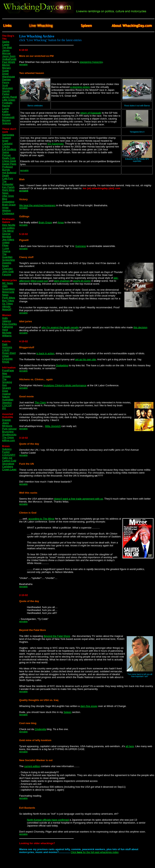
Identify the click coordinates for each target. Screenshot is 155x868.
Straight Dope (6, 389)
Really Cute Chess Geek (9, 159)
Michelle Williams (7, 334)
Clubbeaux (8, 213)
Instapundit (8, 117)
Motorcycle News (8, 293)
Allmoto (6, 306)
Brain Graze (9, 205)
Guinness (81, 246)
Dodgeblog (8, 202)
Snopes (6, 376)
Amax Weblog (6, 209)
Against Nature (6, 395)
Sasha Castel (6, 43)
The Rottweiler (8, 183)
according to (41, 519)
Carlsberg (8, 466)
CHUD (6, 350)
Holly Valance (7, 320)
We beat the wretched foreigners (37, 205)
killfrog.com (9, 440)
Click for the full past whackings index (95, 852)
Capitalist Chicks (7, 145)
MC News (8, 283)
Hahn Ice (7, 458)
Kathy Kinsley (6, 113)
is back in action (45, 353)
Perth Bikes (9, 298)
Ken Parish (8, 187)
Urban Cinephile (7, 357)
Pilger (5, 245)
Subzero (7, 449)
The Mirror (8, 231)
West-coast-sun (39, 281)
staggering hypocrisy (91, 62)
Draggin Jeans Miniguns (7, 423)
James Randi (9, 97)
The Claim (40, 402)
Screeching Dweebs (8, 261)
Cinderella (40, 729)
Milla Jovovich (53, 426)
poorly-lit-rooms (82, 281)
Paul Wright (9, 62)
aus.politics (8, 228)
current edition (32, 766)
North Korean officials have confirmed (48, 820)
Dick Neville (9, 225)
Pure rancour (9, 429)
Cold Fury (8, 178)
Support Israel (7, 139)
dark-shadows (62, 281)
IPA (4, 408)
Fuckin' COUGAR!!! (9, 453)
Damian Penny (6, 81)
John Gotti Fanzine (8, 273)
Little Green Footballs (9, 101)
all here (130, 746)
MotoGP (7, 309)
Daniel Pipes (9, 164)
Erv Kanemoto (56, 144)
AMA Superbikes (8, 288)
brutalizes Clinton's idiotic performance (65, 385)
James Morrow (6, 52)
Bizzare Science (7, 122)
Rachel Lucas (6, 107)
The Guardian (7, 256)
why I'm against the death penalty (60, 327)
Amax (61, 222)
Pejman (6, 155)
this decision (140, 327)
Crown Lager (9, 469)
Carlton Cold (9, 461)
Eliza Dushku (9, 324)
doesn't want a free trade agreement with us (79, 499)
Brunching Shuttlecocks (9, 433)
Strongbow (8, 464)
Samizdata (8, 135)
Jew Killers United (8, 241)
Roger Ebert (9, 353)
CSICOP (7, 405)
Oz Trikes (7, 304)
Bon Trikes (8, 301)
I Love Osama (6, 250)
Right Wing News (8, 191)
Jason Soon (9, 56)
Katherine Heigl (8, 328)
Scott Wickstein (8, 87)
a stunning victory (80, 87)
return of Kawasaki (91, 113)
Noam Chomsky (7, 267)
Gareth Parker (6, 93)
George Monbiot (7, 235)
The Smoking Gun (7, 382)
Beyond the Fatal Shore (57, 636)
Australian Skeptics (8, 401)
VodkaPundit (9, 59)
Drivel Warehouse (9, 75)
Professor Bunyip (8, 168)
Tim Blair (7, 47)
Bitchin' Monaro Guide (6, 68)
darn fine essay (89, 706)
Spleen (67, 712)
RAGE (6, 362)
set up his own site (86, 359)
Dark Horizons (7, 346)
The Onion (8, 437)
